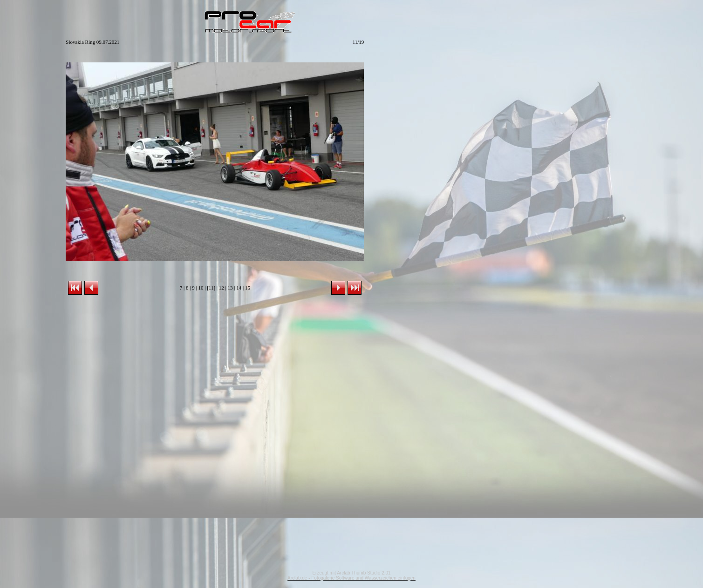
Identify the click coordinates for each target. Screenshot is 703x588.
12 (222, 288)
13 (230, 288)
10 (201, 288)
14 (239, 288)
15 (248, 288)
